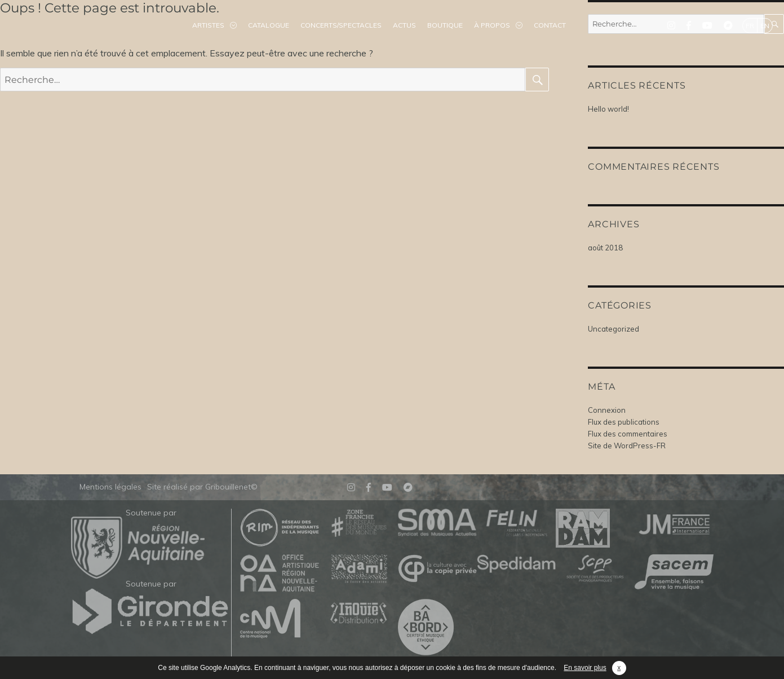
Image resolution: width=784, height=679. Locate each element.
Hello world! (608, 109)
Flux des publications (624, 422)
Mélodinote (68, 25)
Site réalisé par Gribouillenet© (202, 487)
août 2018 (605, 248)
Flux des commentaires (628, 434)
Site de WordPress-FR (627, 446)
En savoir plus (585, 668)
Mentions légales (110, 487)
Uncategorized (614, 329)
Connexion (607, 410)
